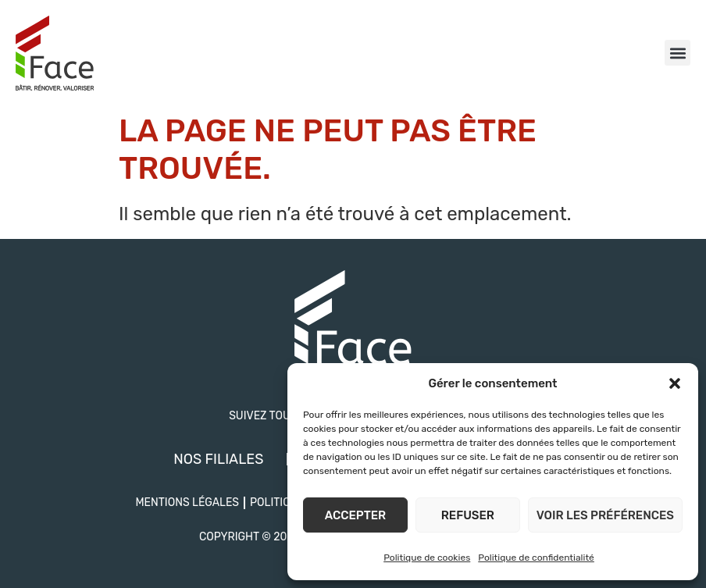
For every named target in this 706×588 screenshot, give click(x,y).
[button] (675, 383)
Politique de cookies (427, 558)
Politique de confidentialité (536, 558)
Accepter (355, 515)
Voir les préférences (605, 515)
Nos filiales (218, 459)
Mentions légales (187, 502)
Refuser (468, 515)
